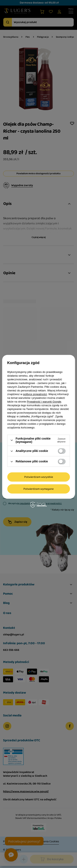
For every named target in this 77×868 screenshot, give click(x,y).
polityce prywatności (35, 394)
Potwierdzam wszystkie (39, 477)
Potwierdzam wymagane (38, 489)
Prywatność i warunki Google (44, 402)
